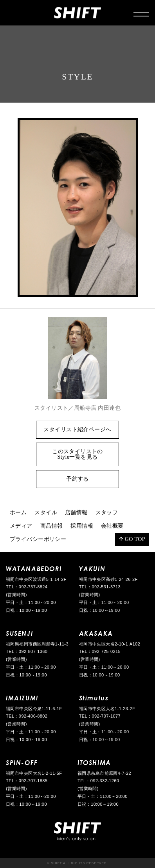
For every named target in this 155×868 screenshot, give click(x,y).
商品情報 (52, 526)
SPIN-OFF (22, 762)
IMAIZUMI (22, 698)
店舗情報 (76, 513)
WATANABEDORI (34, 569)
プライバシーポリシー (38, 539)
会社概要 (112, 526)
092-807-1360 (33, 651)
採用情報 (82, 526)
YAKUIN (92, 569)
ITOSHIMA (94, 762)
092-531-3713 (106, 587)
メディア (21, 526)
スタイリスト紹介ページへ (77, 429)
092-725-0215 (106, 651)
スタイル (46, 513)
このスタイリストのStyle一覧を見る (77, 454)
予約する (77, 479)
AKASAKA (96, 633)
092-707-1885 (33, 781)
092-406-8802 (33, 716)
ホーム (18, 513)
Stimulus (94, 698)
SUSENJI (19, 633)
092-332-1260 (105, 781)
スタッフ (107, 513)
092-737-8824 (33, 587)
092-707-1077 (106, 716)
